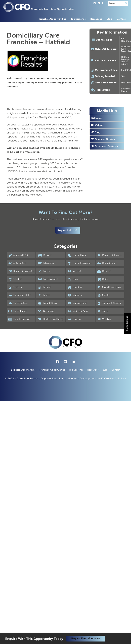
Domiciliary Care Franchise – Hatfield (38, 39)
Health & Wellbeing (51, 319)
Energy (44, 271)
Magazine (75, 295)
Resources (96, 19)
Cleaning (15, 287)
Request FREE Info (68, 230)
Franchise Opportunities (52, 19)
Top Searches (78, 19)
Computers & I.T (19, 295)
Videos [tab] (97, 125)
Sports (103, 295)
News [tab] (97, 118)
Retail (103, 279)
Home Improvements (81, 263)
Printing (74, 319)
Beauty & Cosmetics (22, 271)
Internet (74, 271)
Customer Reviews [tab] (105, 146)
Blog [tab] (96, 132)
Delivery (45, 255)
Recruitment (106, 263)
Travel (103, 311)
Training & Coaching (110, 303)
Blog (109, 19)
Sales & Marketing (109, 287)
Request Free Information (86, 638)
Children (15, 279)
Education (46, 263)
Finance (45, 287)
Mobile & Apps (78, 311)
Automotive (17, 263)
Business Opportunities (23, 370)
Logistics (75, 287)
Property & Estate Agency (111, 255)
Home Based (77, 255)
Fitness (44, 295)
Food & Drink (47, 303)
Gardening (46, 311)
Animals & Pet (18, 255)
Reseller (104, 271)
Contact (121, 19)
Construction (18, 303)
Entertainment (48, 279)
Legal (73, 279)
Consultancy (17, 311)
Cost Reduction (19, 319)
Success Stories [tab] (103, 139)
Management (77, 303)
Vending (104, 319)
